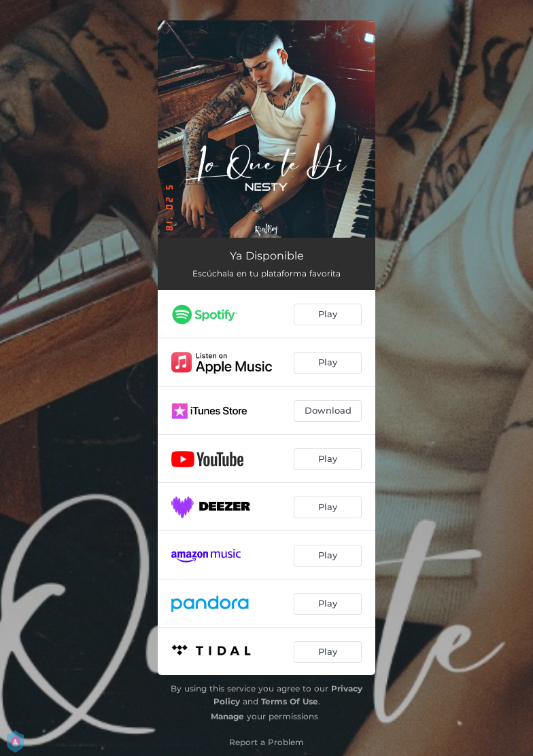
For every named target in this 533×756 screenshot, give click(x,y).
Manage (227, 716)
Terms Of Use (290, 701)
